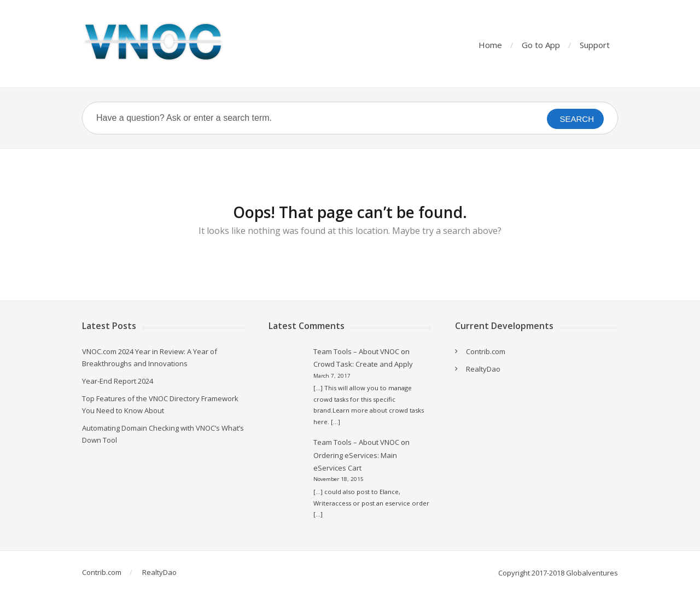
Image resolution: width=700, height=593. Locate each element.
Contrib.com (486, 351)
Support (595, 45)
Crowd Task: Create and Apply (363, 364)
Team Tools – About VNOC (356, 351)
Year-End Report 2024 (118, 381)
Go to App (541, 45)
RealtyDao (483, 369)
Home (490, 45)
